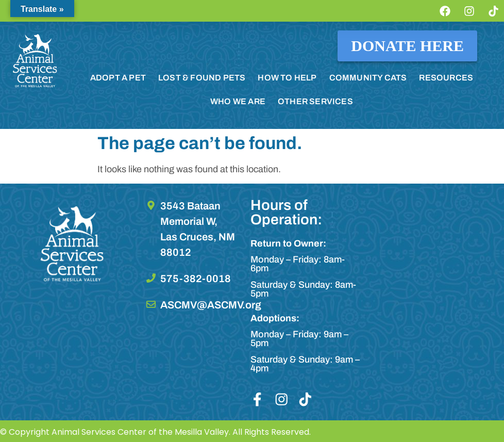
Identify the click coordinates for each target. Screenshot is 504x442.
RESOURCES (446, 78)
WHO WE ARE (238, 101)
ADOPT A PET (118, 78)
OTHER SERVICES (315, 101)
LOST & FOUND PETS (202, 78)
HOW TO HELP (287, 78)
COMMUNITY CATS (368, 78)
